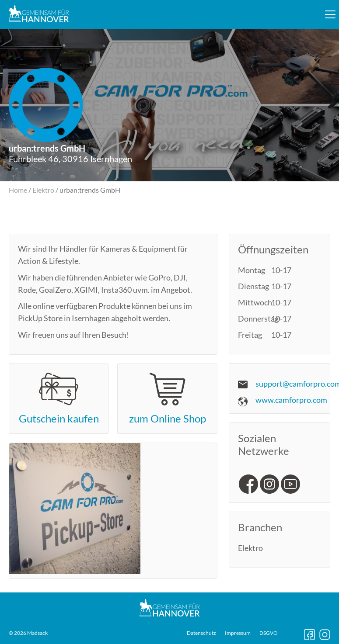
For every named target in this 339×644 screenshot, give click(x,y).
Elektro (43, 190)
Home (18, 190)
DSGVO (269, 633)
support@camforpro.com (297, 384)
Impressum (238, 633)
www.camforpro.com (291, 400)
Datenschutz (201, 633)
